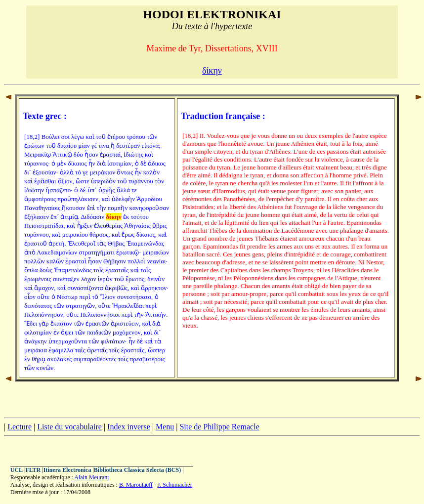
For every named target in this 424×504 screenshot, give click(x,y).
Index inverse (129, 427)
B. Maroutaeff (136, 485)
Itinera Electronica (67, 470)
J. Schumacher (175, 485)
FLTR (33, 470)
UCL (17, 470)
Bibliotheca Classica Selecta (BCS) (137, 470)
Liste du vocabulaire (69, 427)
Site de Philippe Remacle (219, 427)
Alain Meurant (91, 477)
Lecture (20, 427)
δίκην (212, 71)
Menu (165, 427)
